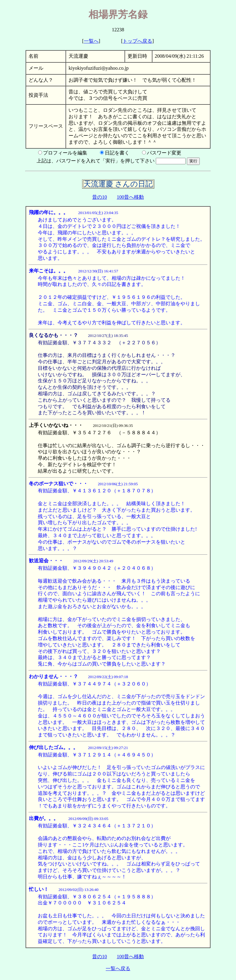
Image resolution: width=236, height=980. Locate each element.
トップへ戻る (137, 41)
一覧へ (91, 41)
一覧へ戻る (118, 968)
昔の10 (100, 197)
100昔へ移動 (130, 197)
